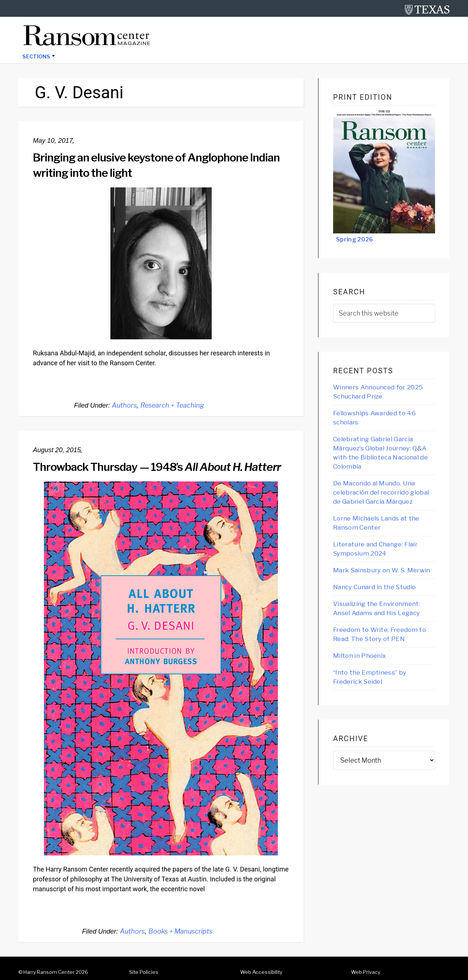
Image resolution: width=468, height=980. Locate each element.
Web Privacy (366, 972)
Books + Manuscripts (180, 931)
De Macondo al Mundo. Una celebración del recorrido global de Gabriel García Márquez (381, 492)
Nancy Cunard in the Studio (374, 587)
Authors (124, 405)
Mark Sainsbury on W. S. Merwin (382, 570)
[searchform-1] (384, 313)
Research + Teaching (172, 405)
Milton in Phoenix (359, 656)
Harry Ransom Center (49, 972)
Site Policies (144, 972)
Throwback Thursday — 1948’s (157, 467)
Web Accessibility (261, 972)
